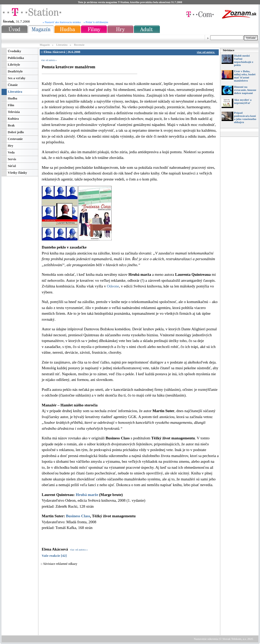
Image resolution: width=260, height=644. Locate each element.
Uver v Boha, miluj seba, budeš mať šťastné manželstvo (245, 76)
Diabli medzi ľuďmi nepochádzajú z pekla (244, 60)
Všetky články (17, 173)
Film (11, 105)
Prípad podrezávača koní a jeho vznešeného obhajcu (245, 117)
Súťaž (12, 166)
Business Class (78, 516)
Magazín (45, 45)
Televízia (14, 112)
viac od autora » (49, 60)
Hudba (12, 98)
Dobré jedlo (16, 132)
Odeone (113, 286)
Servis (12, 159)
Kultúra (13, 119)
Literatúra (62, 45)
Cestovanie (15, 139)
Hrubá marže (87, 495)
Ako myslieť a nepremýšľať (243, 101)
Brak (11, 125)
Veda (11, 152)
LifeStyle (14, 65)
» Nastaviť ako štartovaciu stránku (62, 22)
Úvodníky (14, 51)
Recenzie (79, 45)
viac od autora (207, 52)
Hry (11, 146)
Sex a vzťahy (17, 78)
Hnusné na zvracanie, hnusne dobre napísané (245, 90)
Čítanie (13, 85)
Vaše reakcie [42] (54, 556)
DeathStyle (15, 71)
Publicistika (16, 58)
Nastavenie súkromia (206, 639)
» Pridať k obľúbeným (96, 22)
